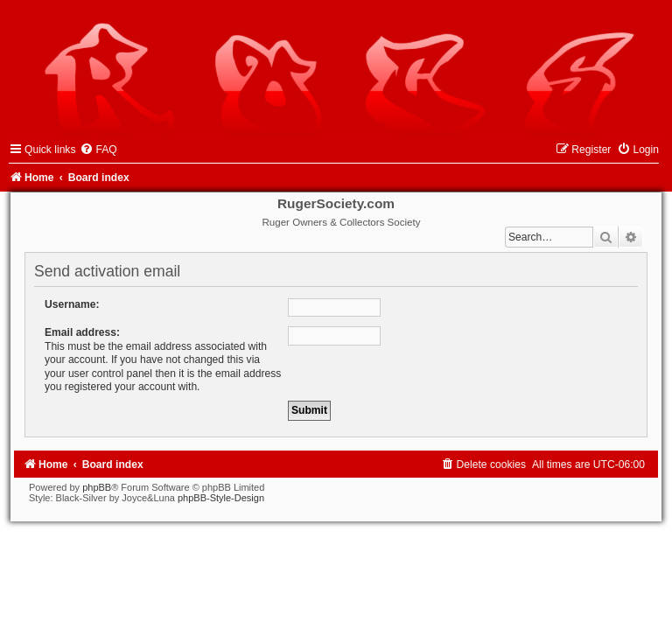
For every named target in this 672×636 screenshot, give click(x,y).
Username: (72, 304)
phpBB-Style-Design (221, 498)
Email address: (82, 332)
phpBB (97, 487)
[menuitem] (98, 150)
